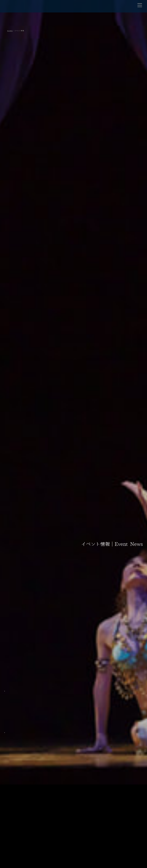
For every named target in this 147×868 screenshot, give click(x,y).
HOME (10, 31)
